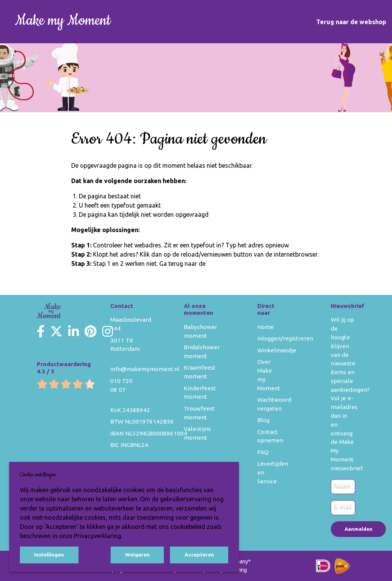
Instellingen (49, 555)
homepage (222, 263)
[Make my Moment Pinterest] (91, 331)
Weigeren (137, 555)
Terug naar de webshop (351, 22)
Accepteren (199, 555)
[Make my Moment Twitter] (56, 331)
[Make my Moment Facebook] (41, 331)
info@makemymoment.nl (145, 369)
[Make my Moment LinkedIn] (73, 331)
